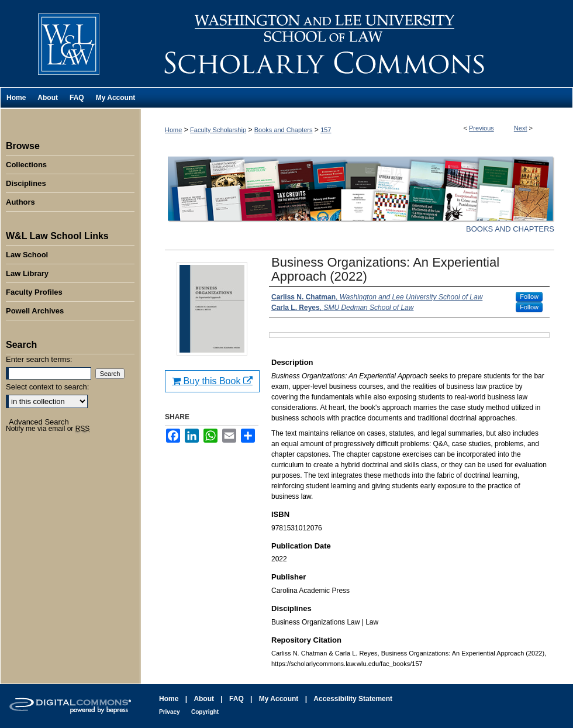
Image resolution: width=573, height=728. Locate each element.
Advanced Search (39, 422)
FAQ (237, 699)
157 (326, 130)
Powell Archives (35, 311)
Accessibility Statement (353, 699)
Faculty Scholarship (218, 130)
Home (173, 130)
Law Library (27, 273)
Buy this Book (212, 381)
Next (521, 128)
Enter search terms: (39, 359)
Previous (481, 128)
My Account (279, 699)
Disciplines (26, 183)
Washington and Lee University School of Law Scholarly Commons (357, 44)
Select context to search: (47, 387)
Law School (27, 255)
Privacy (170, 712)
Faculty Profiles (34, 292)
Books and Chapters (284, 130)
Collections (26, 165)
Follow (529, 296)
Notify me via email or (48, 429)
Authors (20, 202)
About (204, 699)
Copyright (205, 712)
